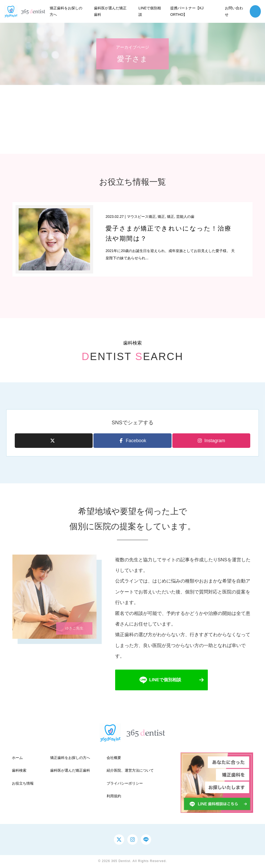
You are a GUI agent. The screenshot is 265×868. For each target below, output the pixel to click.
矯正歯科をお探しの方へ (70, 758)
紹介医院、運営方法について (130, 771)
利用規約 (114, 797)
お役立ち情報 (23, 784)
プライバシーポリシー (125, 784)
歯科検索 (19, 771)
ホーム (17, 758)
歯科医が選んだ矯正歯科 (70, 771)
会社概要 (114, 758)
